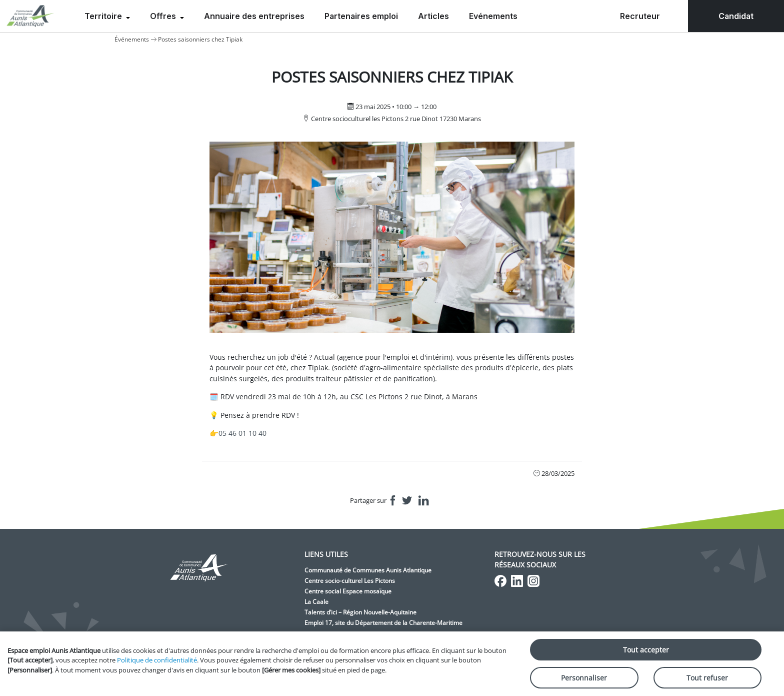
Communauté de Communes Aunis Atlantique (368, 570)
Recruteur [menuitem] (640, 16)
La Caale (316, 602)
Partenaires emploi (361, 16)
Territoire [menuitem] (104, 16)
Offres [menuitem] (164, 16)
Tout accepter (646, 650)
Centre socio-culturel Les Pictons (350, 581)
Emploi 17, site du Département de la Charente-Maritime (383, 623)
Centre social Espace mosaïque (348, 591)
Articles (433, 16)
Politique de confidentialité (157, 660)
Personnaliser (584, 678)
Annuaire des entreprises (254, 16)
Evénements (493, 16)
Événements (132, 39)
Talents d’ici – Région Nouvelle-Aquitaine (360, 612)
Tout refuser (707, 678)
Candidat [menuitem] (736, 16)
